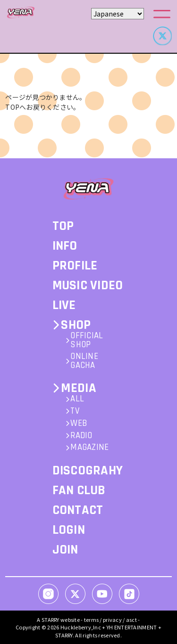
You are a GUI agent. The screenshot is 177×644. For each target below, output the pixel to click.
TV (75, 412)
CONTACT (78, 510)
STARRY (51, 620)
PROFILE (75, 266)
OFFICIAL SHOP (87, 341)
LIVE (64, 305)
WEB (79, 424)
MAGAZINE (89, 448)
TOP (63, 226)
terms (91, 620)
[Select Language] (118, 14)
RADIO (81, 436)
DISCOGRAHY (88, 471)
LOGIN (69, 530)
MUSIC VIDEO (88, 285)
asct (131, 620)
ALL (77, 399)
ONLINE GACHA (84, 361)
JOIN (65, 550)
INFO (65, 246)
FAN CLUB (79, 490)
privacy (112, 620)
